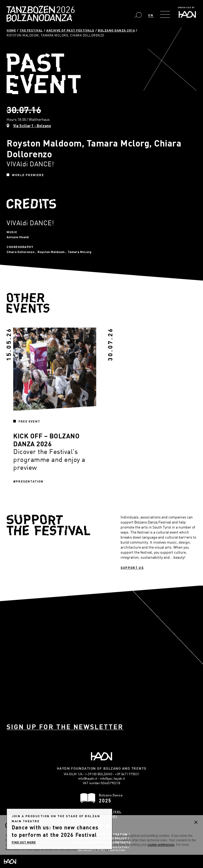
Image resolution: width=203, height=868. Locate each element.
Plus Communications (114, 848)
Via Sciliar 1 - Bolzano (32, 126)
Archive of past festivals (70, 30)
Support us (132, 567)
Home (11, 30)
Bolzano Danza (64, 10)
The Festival (31, 30)
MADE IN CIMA (116, 851)
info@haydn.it (88, 778)
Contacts (122, 842)
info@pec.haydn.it (112, 778)
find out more (24, 842)
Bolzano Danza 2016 (116, 30)
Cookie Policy (114, 838)
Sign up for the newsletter (65, 727)
